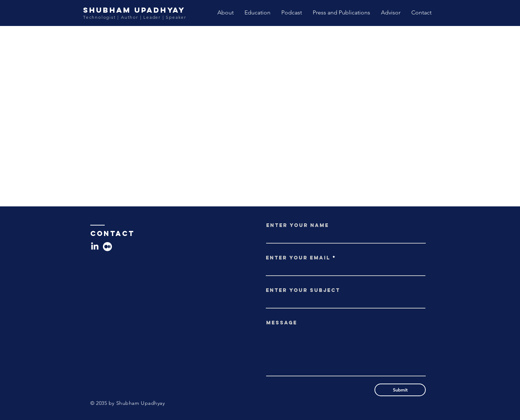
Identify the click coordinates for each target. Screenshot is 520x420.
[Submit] (400, 390)
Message (282, 323)
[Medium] (107, 247)
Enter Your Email (298, 258)
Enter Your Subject (303, 290)
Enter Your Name (298, 226)
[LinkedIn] (95, 247)
